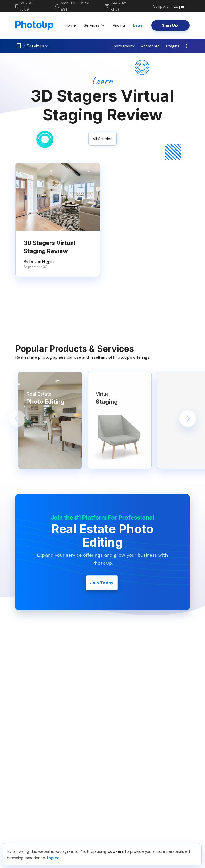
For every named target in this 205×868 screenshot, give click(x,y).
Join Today (102, 583)
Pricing (119, 25)
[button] (17, 419)
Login (179, 6)
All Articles (102, 139)
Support (161, 6)
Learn (138, 25)
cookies (116, 851)
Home (70, 25)
